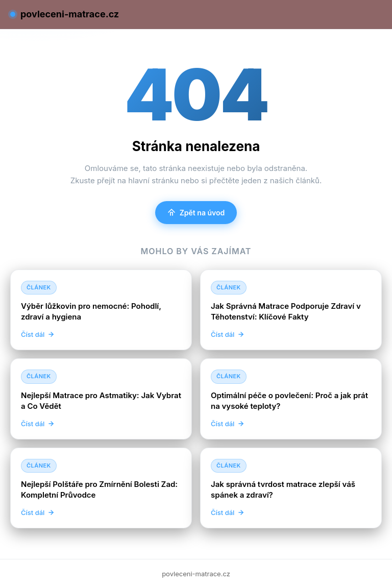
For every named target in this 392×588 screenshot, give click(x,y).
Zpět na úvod (196, 213)
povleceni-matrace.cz (65, 14)
